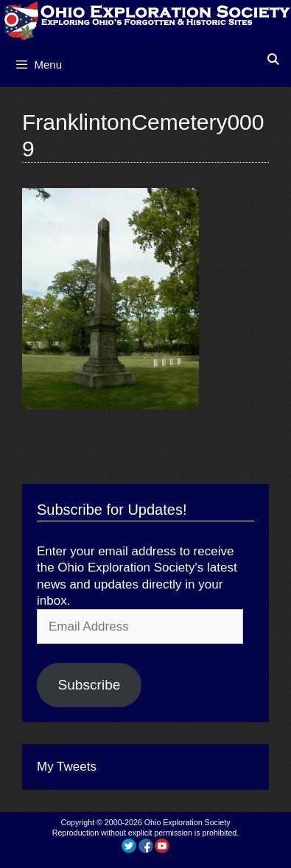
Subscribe (89, 685)
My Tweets (67, 767)
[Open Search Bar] (273, 59)
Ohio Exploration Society (187, 822)
